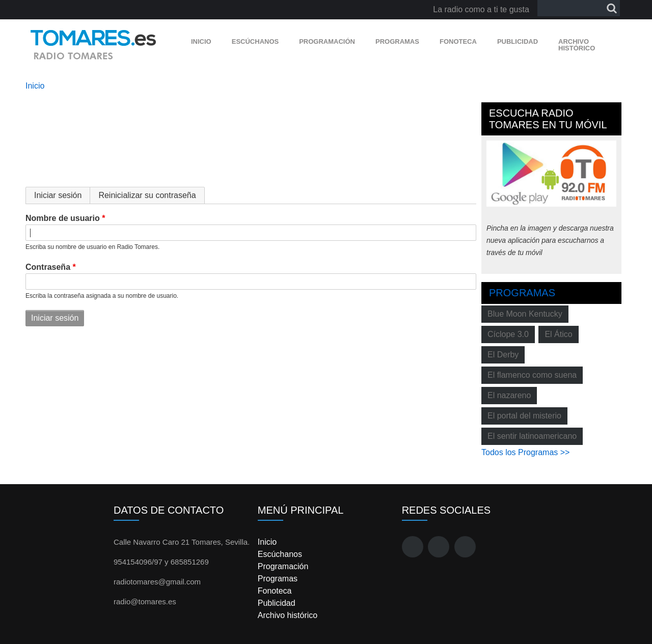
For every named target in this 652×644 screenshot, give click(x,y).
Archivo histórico (577, 45)
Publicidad (518, 41)
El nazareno (509, 395)
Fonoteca (458, 41)
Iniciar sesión (62, 195)
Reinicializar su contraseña (147, 195)
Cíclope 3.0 (508, 334)
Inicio (201, 41)
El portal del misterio (524, 416)
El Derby (503, 355)
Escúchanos (255, 41)
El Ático (558, 334)
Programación (327, 41)
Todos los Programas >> (525, 452)
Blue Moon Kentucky (525, 314)
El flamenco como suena (532, 375)
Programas (397, 41)
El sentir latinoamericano (532, 436)
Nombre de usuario (63, 218)
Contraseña (48, 267)
